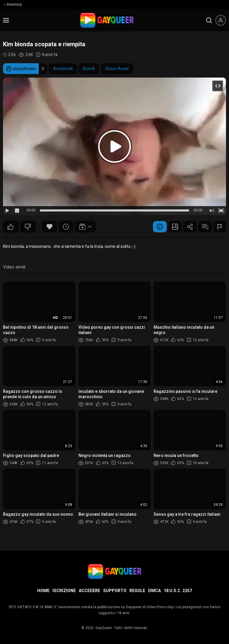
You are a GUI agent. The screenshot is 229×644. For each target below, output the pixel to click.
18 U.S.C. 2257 (178, 591)
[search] (209, 20)
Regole (137, 591)
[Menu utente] (221, 20)
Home (43, 591)
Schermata (171, 227)
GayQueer (104, 628)
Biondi (89, 69)
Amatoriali (63, 69)
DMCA (154, 591)
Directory (12, 4)
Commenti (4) (203, 227)
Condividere (187, 227)
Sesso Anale (117, 69)
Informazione (154, 227)
